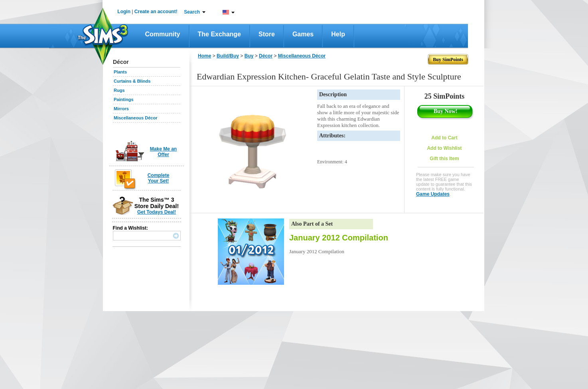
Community (163, 34)
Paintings (124, 99)
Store (267, 34)
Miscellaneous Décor (135, 118)
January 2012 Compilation (339, 238)
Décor (266, 56)
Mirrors (121, 109)
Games (303, 34)
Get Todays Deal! (157, 212)
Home (204, 56)
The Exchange (219, 34)
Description (333, 94)
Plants (120, 72)
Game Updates (433, 194)
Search (192, 12)
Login (124, 12)
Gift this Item (444, 159)
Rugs (119, 90)
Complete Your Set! (159, 178)
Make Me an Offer (163, 152)
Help (338, 34)
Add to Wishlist (444, 148)
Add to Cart (444, 138)
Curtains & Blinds (132, 81)
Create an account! (156, 12)
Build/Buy (228, 56)
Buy (249, 56)
